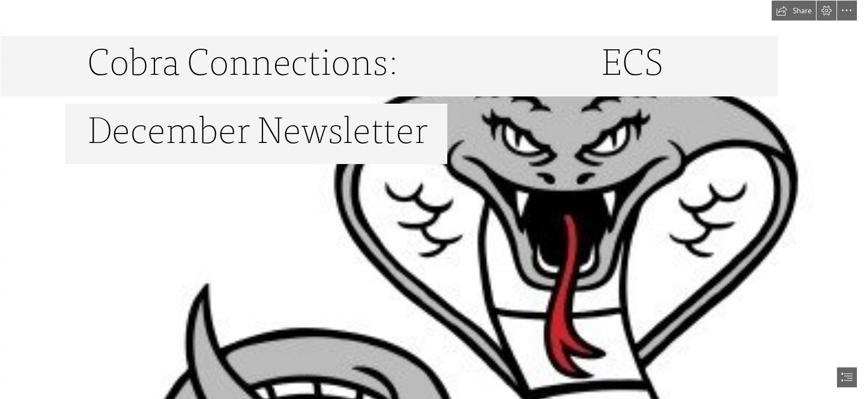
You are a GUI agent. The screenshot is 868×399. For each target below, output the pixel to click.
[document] (434, 199)
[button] (794, 11)
